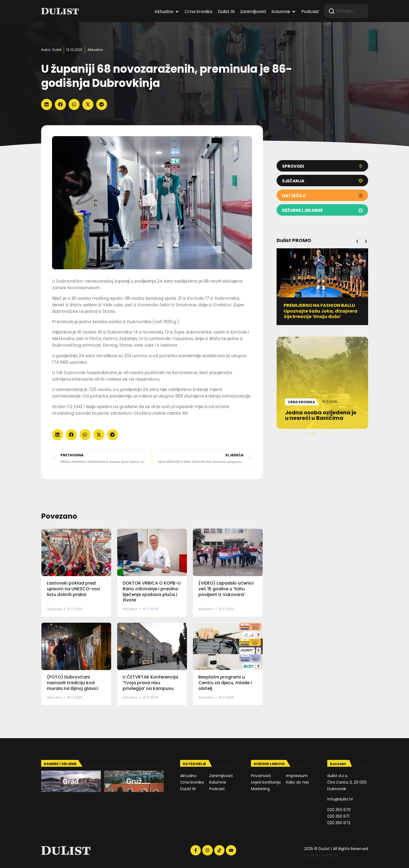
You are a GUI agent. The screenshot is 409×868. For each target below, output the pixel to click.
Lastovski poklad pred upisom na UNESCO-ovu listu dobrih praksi (73, 589)
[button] (47, 104)
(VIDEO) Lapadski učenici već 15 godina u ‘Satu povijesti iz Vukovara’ (226, 589)
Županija (55, 609)
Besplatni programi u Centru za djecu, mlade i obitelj (225, 683)
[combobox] (346, 11)
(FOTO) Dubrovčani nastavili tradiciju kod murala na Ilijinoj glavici (73, 683)
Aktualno (95, 50)
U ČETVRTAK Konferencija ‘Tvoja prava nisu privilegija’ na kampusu (150, 683)
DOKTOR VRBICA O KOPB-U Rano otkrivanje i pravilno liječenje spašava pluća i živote (152, 592)
